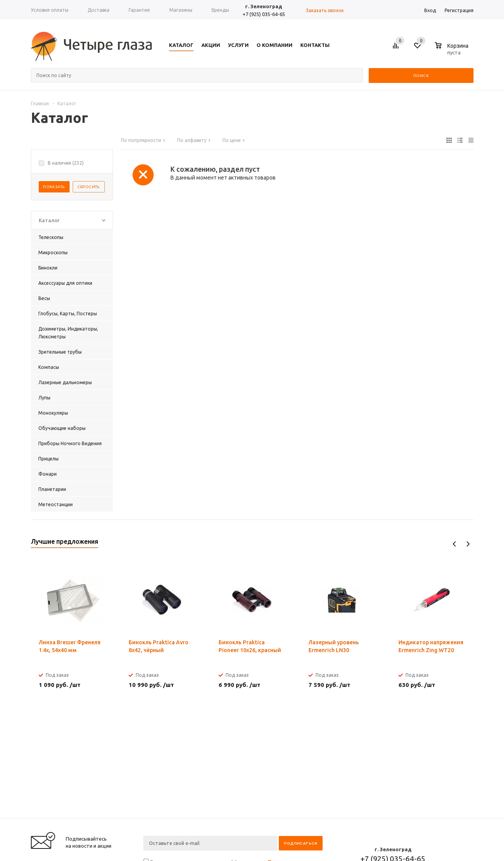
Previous (455, 544)
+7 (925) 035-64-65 (264, 14)
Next (468, 544)
